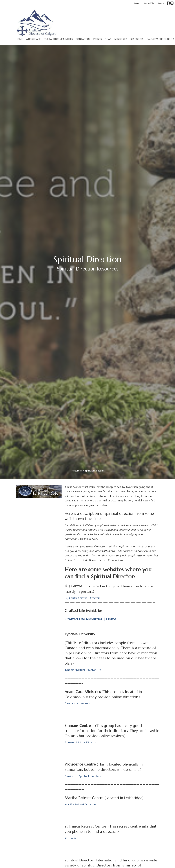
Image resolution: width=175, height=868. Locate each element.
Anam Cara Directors (77, 704)
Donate (161, 3)
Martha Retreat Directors (80, 804)
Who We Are (33, 39)
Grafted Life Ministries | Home (90, 619)
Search (137, 3)
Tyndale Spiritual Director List (83, 670)
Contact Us (149, 3)
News (108, 39)
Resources (137, 39)
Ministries (121, 39)
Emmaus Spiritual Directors (81, 742)
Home (19, 39)
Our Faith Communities (58, 39)
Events (97, 39)
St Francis (70, 838)
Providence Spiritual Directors (83, 776)
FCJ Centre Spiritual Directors (82, 598)
